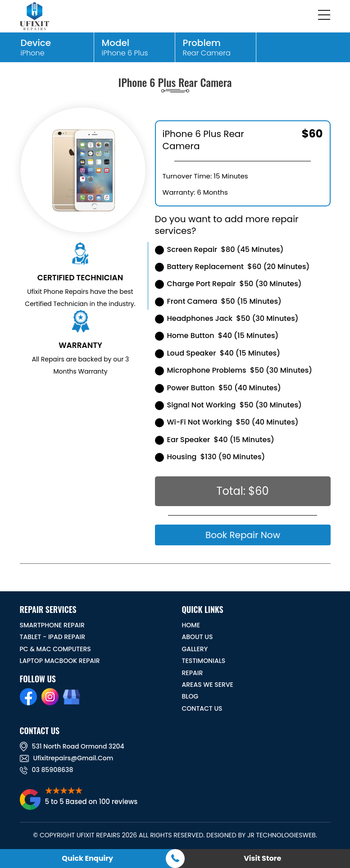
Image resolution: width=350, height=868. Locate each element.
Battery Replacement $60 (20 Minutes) (232, 267)
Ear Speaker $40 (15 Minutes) (215, 440)
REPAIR (193, 673)
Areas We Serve (208, 685)
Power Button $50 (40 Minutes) (218, 388)
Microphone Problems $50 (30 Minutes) (234, 370)
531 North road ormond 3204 (72, 746)
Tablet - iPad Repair (53, 637)
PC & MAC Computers (55, 649)
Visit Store (262, 858)
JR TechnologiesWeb (282, 835)
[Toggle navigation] (325, 16)
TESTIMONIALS (204, 661)
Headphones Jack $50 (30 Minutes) (227, 318)
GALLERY (195, 649)
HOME (191, 625)
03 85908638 (47, 770)
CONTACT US (202, 708)
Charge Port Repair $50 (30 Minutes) (228, 284)
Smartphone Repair (52, 625)
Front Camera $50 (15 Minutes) (218, 301)
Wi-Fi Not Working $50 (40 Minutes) (227, 422)
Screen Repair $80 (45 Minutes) (219, 249)
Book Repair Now (242, 535)
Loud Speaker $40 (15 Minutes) (218, 353)
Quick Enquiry (87, 858)
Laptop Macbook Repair (60, 661)
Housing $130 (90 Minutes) (210, 457)
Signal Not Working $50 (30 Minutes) (228, 405)
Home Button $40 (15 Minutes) (217, 336)
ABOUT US (198, 637)
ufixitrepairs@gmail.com (67, 758)
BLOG (190, 696)
